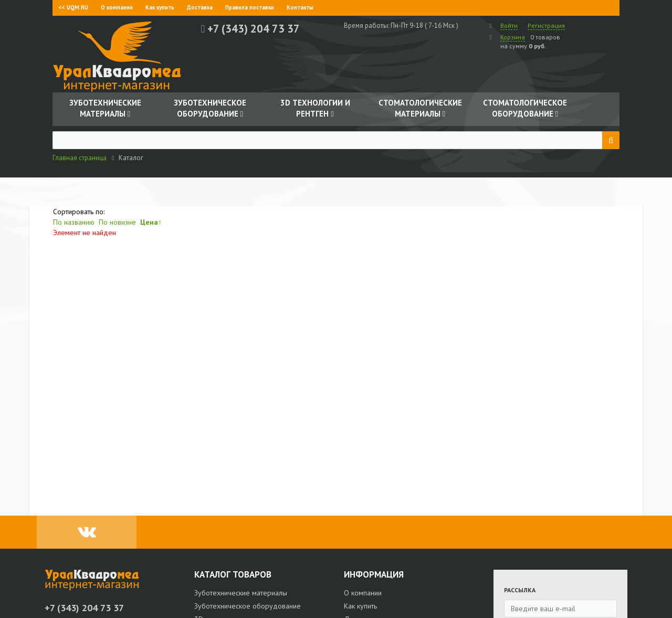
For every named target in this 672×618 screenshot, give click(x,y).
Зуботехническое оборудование (248, 606)
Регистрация (546, 25)
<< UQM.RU (73, 7)
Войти (509, 25)
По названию (74, 222)
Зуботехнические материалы (241, 593)
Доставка (200, 7)
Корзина (513, 37)
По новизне (117, 222)
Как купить (160, 7)
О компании (117, 7)
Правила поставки (250, 7)
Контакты (300, 7)
